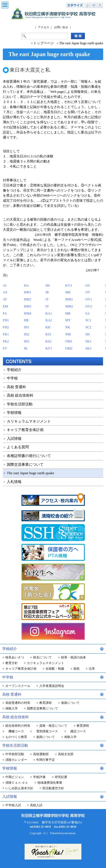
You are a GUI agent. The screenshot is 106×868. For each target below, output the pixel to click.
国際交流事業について (25, 464)
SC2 (88, 327)
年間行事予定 (46, 760)
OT (88, 292)
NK (68, 327)
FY (5, 348)
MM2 (69, 306)
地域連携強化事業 (50, 783)
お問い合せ (61, 27)
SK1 (88, 341)
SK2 (88, 348)
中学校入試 (13, 805)
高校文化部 (66, 754)
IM (48, 285)
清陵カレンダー (16, 760)
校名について (42, 657)
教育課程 (46, 703)
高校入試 (36, 805)
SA (87, 313)
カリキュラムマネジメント (29, 421)
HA (26, 285)
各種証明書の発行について (29, 456)
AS (5, 292)
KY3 (69, 285)
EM (5, 306)
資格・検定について (53, 726)
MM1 (69, 299)
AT (5, 299)
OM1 (69, 341)
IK (26, 348)
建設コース (77, 731)
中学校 (12, 378)
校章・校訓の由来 (73, 657)
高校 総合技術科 (20, 395)
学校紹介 (14, 370)
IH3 (27, 341)
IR (47, 292)
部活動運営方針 (53, 788)
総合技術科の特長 (18, 726)
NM (68, 334)
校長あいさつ (15, 657)
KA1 (49, 313)
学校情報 (14, 413)
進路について (70, 703)
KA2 (49, 320)
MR (68, 313)
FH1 (6, 320)
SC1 (88, 320)
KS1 (48, 334)
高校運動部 (41, 754)
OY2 (89, 306)
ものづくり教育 (16, 737)
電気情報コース (46, 731)
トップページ (44, 43)
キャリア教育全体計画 (25, 430)
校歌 (77, 669)
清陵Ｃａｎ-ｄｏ (17, 783)
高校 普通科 (16, 387)
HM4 (28, 313)
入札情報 (14, 482)
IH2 (27, 334)
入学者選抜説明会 (52, 686)
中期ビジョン (15, 777)
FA (5, 313)
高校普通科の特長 (18, 703)
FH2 (6, 327)
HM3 (28, 306)
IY (47, 306)
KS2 (48, 341)
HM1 (28, 292)
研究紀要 (61, 777)
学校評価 (39, 777)
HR (26, 320)
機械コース (15, 731)
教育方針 (12, 663)
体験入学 (12, 708)
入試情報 (14, 439)
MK (68, 292)
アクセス (44, 27)
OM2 (69, 348)
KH (48, 327)
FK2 (6, 341)
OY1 (89, 299)
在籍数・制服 (55, 669)
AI (5, 285)
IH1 (27, 327)
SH (87, 334)
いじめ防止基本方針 (19, 788)
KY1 (49, 348)
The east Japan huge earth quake (31, 473)
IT (47, 299)
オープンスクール (18, 686)
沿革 (92, 669)
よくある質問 (18, 447)
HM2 (28, 299)
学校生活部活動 (20, 404)
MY (68, 320)
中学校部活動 (15, 754)
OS (87, 285)
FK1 (6, 334)
